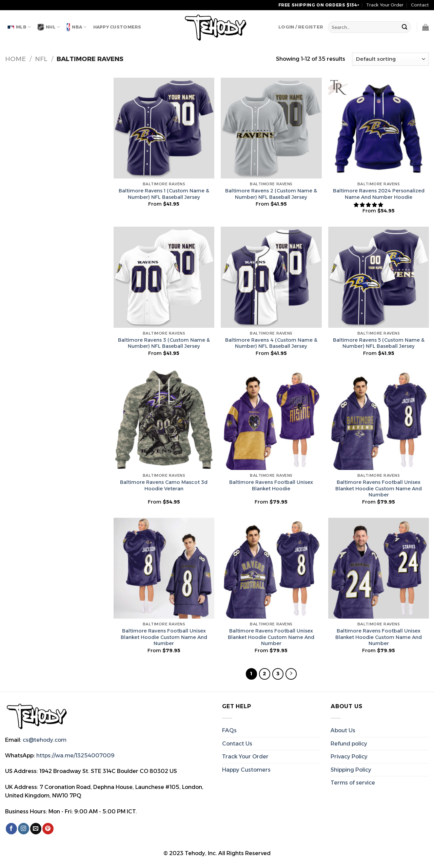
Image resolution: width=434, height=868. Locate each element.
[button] (369, 205)
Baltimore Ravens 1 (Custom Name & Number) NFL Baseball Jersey (164, 194)
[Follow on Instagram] (24, 829)
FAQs (229, 730)
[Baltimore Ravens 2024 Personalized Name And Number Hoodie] (379, 128)
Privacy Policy (349, 757)
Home (15, 59)
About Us (343, 730)
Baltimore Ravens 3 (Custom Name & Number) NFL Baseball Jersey (164, 343)
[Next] (291, 674)
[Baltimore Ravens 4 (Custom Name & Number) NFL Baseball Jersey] (271, 277)
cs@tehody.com (45, 740)
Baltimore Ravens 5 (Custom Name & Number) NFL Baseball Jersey (379, 343)
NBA (76, 27)
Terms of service (353, 783)
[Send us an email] (36, 829)
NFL (41, 59)
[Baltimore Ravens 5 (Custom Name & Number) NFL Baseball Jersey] (379, 277)
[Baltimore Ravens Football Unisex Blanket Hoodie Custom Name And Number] (379, 420)
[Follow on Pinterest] (48, 829)
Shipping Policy (351, 770)
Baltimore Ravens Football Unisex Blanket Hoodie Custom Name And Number (379, 488)
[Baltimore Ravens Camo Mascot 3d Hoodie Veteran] (164, 420)
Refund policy (349, 744)
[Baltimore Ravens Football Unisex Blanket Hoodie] (271, 420)
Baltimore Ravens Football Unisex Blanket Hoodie (271, 485)
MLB (19, 27)
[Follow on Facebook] (11, 829)
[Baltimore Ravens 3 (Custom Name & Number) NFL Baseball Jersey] (164, 277)
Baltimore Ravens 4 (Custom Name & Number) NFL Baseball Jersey (271, 343)
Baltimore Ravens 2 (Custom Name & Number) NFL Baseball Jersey (271, 194)
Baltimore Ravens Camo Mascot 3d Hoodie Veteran (164, 485)
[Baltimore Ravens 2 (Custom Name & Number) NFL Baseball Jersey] (271, 128)
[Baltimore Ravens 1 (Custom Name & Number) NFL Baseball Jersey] (164, 128)
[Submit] (405, 27)
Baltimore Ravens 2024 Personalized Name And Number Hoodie (379, 194)
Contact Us (237, 744)
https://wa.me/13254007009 (75, 756)
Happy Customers (117, 27)
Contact (420, 5)
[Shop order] (390, 59)
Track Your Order (385, 5)
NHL (49, 27)
